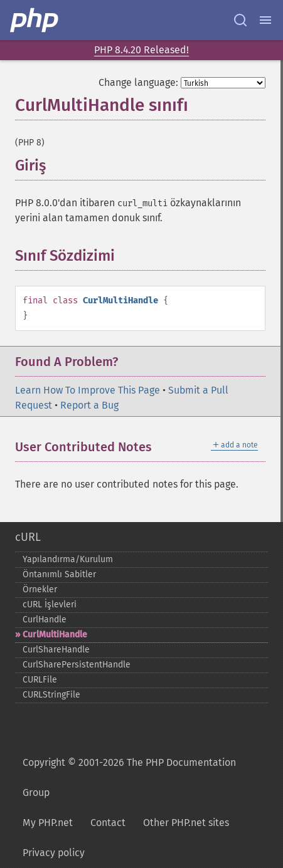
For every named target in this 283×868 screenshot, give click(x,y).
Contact (108, 823)
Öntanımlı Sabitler (59, 574)
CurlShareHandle (56, 650)
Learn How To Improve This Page (88, 390)
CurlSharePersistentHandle (77, 665)
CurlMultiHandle (55, 635)
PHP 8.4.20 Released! (141, 50)
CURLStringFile (51, 695)
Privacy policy (54, 853)
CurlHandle (45, 620)
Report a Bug (89, 405)
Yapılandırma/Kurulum (68, 559)
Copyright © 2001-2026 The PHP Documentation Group (129, 777)
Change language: (138, 82)
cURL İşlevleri (50, 604)
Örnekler (40, 589)
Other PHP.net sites (186, 823)
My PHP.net (48, 823)
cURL (28, 537)
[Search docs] (240, 20)
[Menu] (265, 20)
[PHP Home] (35, 20)
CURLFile (40, 680)
